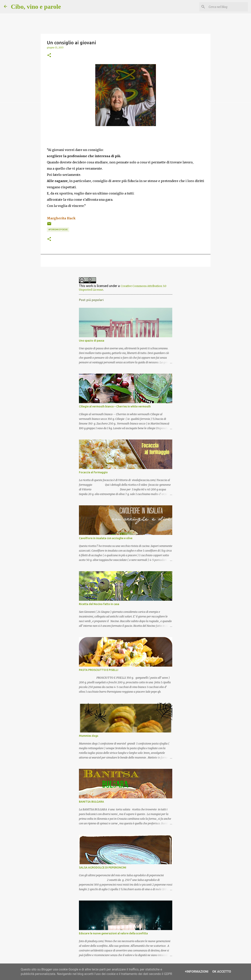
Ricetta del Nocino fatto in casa (99, 604)
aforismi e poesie (58, 229)
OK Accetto (222, 972)
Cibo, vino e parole (36, 7)
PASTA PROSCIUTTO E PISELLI (99, 670)
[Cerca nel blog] (227, 7)
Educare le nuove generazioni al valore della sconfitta (113, 933)
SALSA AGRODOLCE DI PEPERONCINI (103, 868)
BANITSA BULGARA (91, 802)
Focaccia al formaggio (93, 472)
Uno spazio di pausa (92, 341)
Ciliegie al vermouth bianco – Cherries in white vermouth (115, 406)
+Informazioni (197, 972)
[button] (49, 55)
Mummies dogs (89, 736)
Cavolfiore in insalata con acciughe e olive (106, 538)
